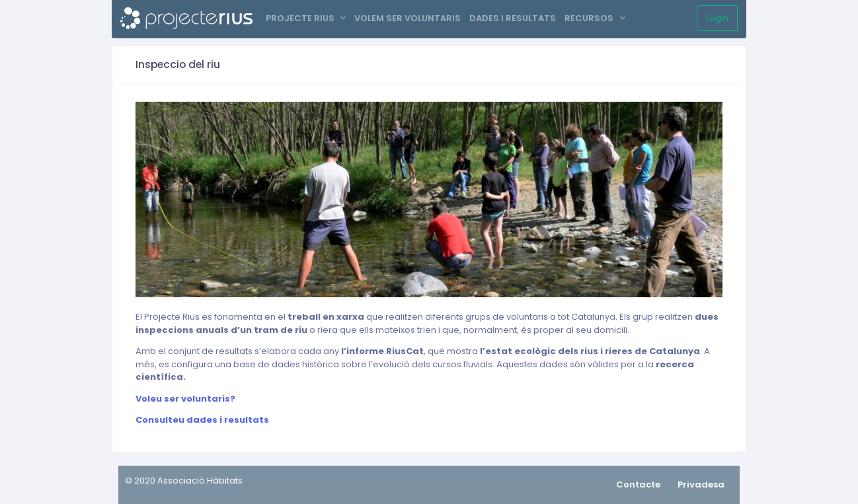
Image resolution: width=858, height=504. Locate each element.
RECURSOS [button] (590, 18)
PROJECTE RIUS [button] (301, 18)
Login (717, 18)
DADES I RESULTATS (513, 18)
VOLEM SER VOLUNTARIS (408, 18)
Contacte (638, 485)
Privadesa (701, 485)
